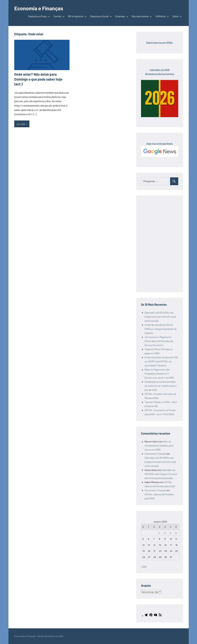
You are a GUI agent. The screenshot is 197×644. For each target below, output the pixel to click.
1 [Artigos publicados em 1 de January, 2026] (159, 533)
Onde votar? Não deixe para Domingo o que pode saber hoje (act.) (38, 79)
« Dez (144, 566)
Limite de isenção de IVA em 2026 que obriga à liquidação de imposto (161, 329)
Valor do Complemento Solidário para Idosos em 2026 (159, 446)
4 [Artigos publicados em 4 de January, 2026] (176, 533)
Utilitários (161, 16)
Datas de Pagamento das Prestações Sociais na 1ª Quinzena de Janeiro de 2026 (159, 374)
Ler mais (21, 124)
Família (59, 16)
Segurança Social (100, 16)
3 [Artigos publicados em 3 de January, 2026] (170, 533)
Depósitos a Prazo (39, 16)
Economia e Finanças (39, 8)
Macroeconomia (141, 16)
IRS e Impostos (77, 16)
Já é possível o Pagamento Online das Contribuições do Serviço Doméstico (159, 341)
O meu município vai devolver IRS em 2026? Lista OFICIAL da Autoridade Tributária (161, 361)
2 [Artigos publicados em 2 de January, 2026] (165, 533)
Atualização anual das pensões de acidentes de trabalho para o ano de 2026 (161, 386)
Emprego (121, 16)
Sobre (176, 16)
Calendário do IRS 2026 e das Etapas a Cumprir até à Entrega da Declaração (160, 317)
